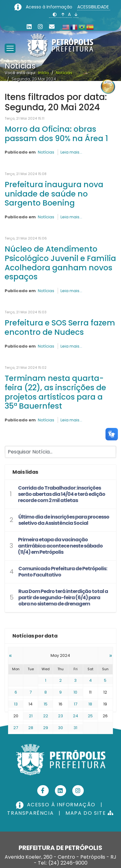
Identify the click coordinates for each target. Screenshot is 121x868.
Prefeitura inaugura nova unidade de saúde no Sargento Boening (54, 194)
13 (16, 704)
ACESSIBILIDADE (94, 7)
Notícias (46, 152)
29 (46, 728)
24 (76, 716)
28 (31, 728)
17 (76, 704)
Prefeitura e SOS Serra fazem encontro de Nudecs (60, 327)
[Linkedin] (29, 27)
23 (60, 716)
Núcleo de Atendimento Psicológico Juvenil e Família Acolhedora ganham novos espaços (60, 263)
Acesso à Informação (50, 7)
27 (16, 728)
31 (75, 728)
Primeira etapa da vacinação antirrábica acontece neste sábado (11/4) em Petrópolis (60, 546)
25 (90, 716)
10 (75, 692)
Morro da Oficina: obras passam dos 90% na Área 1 (56, 134)
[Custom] (52, 27)
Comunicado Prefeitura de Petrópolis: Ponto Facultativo (63, 572)
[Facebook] (43, 791)
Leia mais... (71, 152)
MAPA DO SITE (90, 813)
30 (60, 728)
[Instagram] (40, 27)
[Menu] (10, 40)
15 (46, 704)
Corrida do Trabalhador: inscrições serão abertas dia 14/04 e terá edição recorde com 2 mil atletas (62, 494)
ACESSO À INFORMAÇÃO (56, 805)
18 (90, 704)
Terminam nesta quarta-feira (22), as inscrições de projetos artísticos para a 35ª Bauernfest (55, 392)
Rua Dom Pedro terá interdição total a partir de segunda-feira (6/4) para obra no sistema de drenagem (63, 598)
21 (31, 716)
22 (46, 716)
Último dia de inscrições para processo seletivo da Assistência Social (64, 520)
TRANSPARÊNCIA (30, 813)
